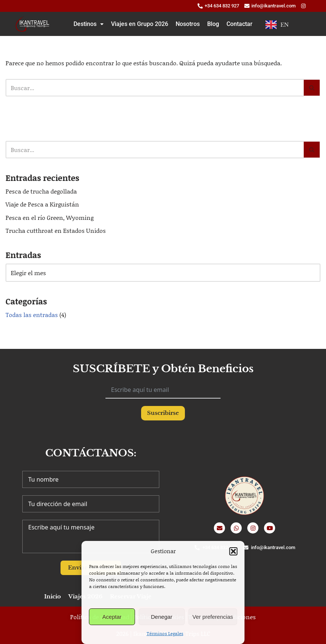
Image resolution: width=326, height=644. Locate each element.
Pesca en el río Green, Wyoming (50, 217)
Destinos (89, 24)
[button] (234, 551)
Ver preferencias (213, 617)
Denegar (162, 617)
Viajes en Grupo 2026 (140, 24)
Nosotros (188, 24)
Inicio (53, 596)
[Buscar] (155, 88)
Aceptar (112, 617)
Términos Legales (165, 633)
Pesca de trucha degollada (41, 191)
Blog (213, 24)
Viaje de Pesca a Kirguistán (42, 204)
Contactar (239, 24)
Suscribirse (163, 413)
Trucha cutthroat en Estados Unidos (56, 230)
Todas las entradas (32, 315)
